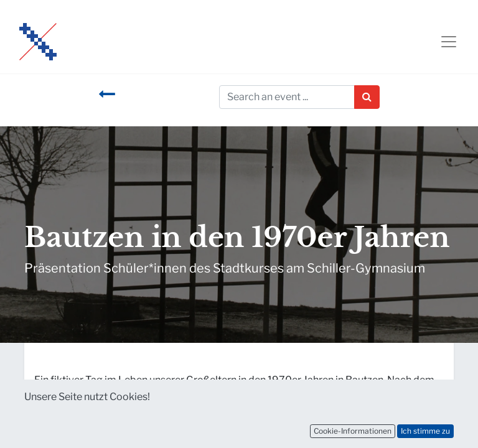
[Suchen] (367, 97)
